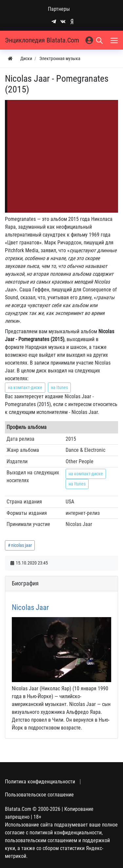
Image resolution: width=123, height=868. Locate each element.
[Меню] (115, 40)
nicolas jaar (21, 545)
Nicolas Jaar (30, 607)
